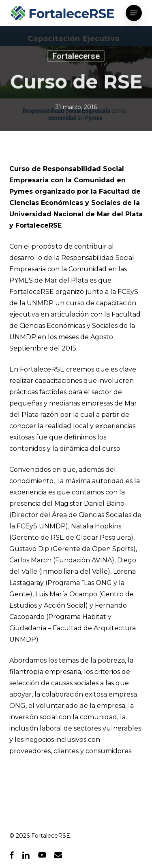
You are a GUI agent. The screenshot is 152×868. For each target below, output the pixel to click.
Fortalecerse (76, 57)
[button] (134, 13)
